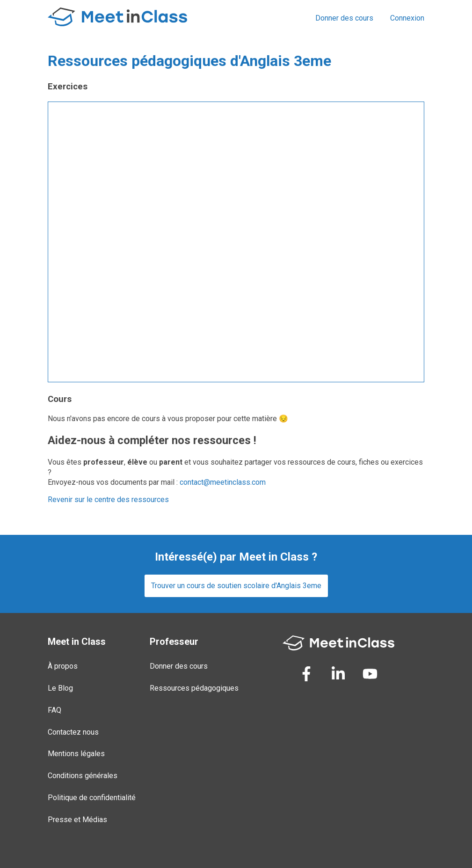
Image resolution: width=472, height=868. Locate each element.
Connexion (407, 18)
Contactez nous (73, 732)
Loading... (236, 242)
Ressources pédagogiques (194, 688)
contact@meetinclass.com (223, 482)
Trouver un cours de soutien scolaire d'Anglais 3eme (236, 586)
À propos (63, 666)
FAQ (54, 710)
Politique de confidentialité (92, 798)
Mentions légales (76, 754)
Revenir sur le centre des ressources (108, 500)
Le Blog (60, 688)
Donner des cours (344, 18)
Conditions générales (83, 776)
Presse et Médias (77, 820)
